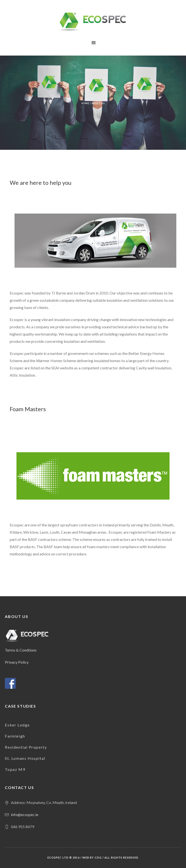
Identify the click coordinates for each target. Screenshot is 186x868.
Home (85, 103)
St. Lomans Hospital (25, 758)
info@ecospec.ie (25, 814)
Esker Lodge (17, 725)
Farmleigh (15, 736)
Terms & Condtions (21, 650)
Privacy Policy (17, 662)
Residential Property (26, 747)
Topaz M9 (15, 769)
